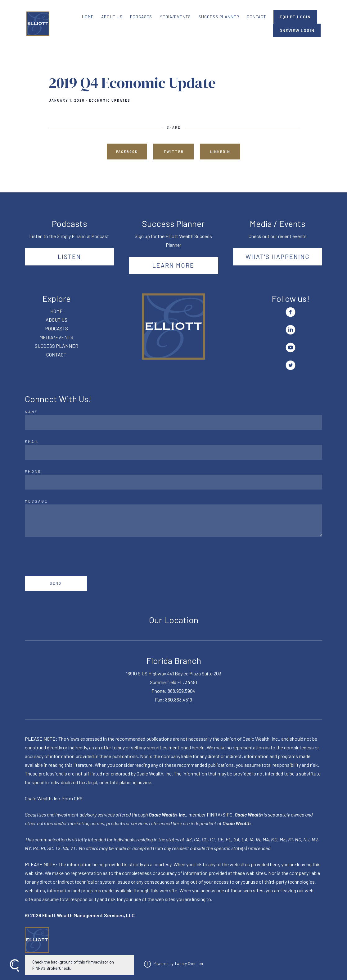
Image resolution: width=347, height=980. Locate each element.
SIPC (228, 814)
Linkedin (220, 152)
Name (31, 412)
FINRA (214, 814)
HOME (88, 17)
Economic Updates (110, 100)
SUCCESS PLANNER (219, 17)
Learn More (173, 265)
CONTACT (256, 17)
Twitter (174, 152)
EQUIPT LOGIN (295, 17)
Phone (33, 471)
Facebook (127, 152)
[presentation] (72, 556)
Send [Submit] (56, 583)
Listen (69, 256)
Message (36, 501)
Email (32, 441)
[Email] (173, 452)
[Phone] (173, 482)
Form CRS (72, 798)
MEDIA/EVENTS (175, 17)
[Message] (173, 521)
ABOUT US (112, 17)
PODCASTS (141, 17)
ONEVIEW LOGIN (297, 30)
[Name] (173, 422)
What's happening (278, 256)
